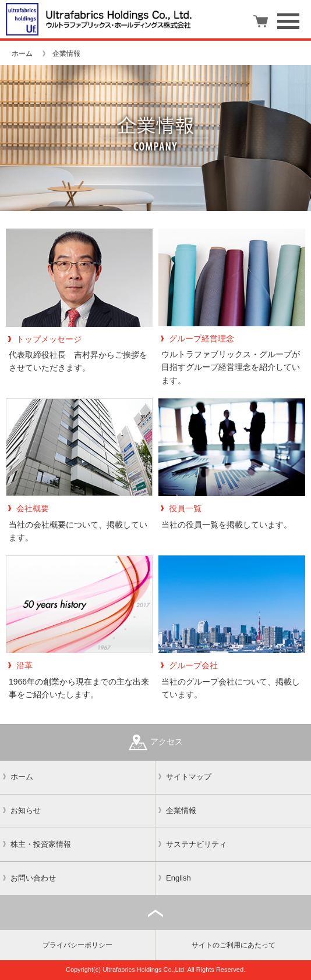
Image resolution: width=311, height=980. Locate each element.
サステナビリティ (196, 844)
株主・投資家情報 (41, 844)
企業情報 (181, 810)
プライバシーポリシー (77, 945)
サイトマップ (189, 777)
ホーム (22, 54)
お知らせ (26, 810)
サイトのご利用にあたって (234, 945)
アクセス (156, 742)
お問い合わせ (33, 878)
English (179, 878)
